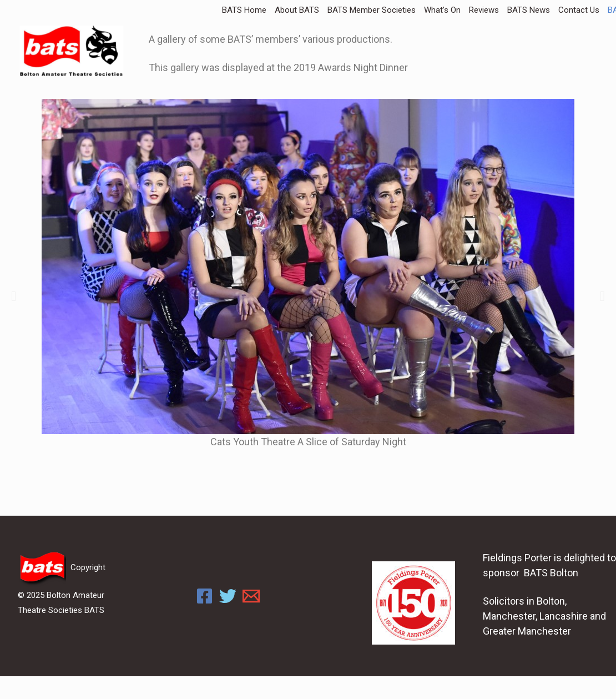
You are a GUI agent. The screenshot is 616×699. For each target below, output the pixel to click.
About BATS (297, 10)
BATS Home (244, 10)
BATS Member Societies (372, 10)
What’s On (442, 10)
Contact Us (579, 10)
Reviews (484, 10)
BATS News (529, 10)
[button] (14, 296)
